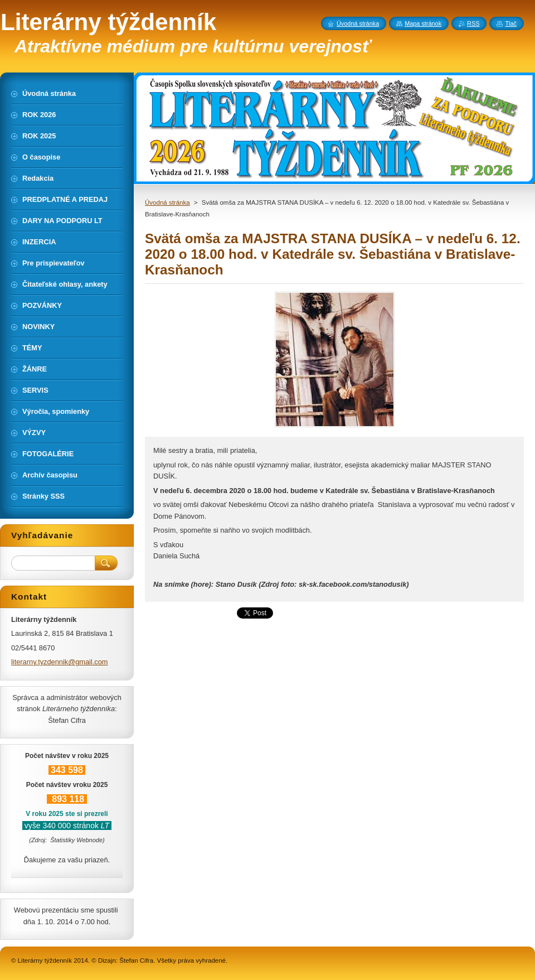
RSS (473, 23)
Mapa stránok (423, 23)
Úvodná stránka (167, 202)
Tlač (511, 23)
